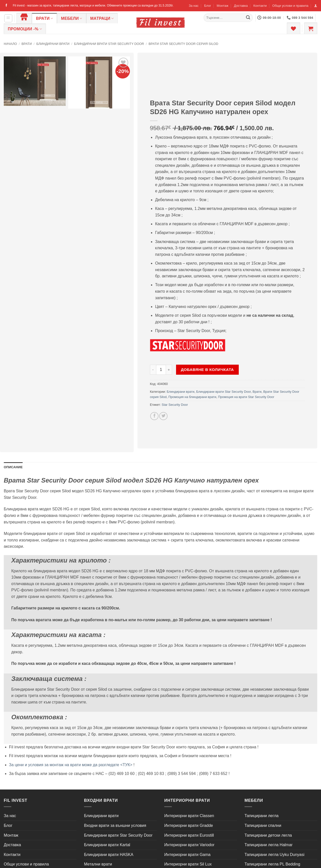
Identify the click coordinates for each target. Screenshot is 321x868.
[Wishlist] (293, 28)
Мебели (71, 18)
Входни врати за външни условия (115, 825)
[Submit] (248, 18)
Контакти (260, 6)
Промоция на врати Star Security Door (246, 397)
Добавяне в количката (207, 370)
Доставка (241, 6)
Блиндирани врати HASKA (109, 855)
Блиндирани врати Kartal (107, 845)
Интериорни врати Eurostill (189, 835)
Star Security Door (175, 405)
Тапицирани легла (262, 816)
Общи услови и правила (290, 6)
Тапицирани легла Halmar (269, 845)
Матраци (102, 18)
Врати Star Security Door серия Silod (183, 44)
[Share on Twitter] (163, 416)
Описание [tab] (13, 467)
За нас (194, 6)
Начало (10, 44)
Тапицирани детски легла (268, 835)
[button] (316, 6)
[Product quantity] (161, 370)
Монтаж (222, 6)
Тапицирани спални (263, 825)
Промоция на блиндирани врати (192, 397)
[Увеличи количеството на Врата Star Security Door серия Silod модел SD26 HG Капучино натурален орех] (169, 370)
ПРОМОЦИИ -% (25, 29)
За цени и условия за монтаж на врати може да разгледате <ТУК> (71, 765)
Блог (208, 6)
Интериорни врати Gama (187, 855)
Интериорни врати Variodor (189, 845)
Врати (44, 18)
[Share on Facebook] (154, 416)
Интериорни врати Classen (189, 816)
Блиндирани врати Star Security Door (109, 44)
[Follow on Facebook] (6, 6)
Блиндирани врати (53, 44)
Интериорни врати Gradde (189, 825)
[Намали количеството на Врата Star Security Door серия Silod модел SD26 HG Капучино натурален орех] (153, 370)
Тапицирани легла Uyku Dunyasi (274, 855)
